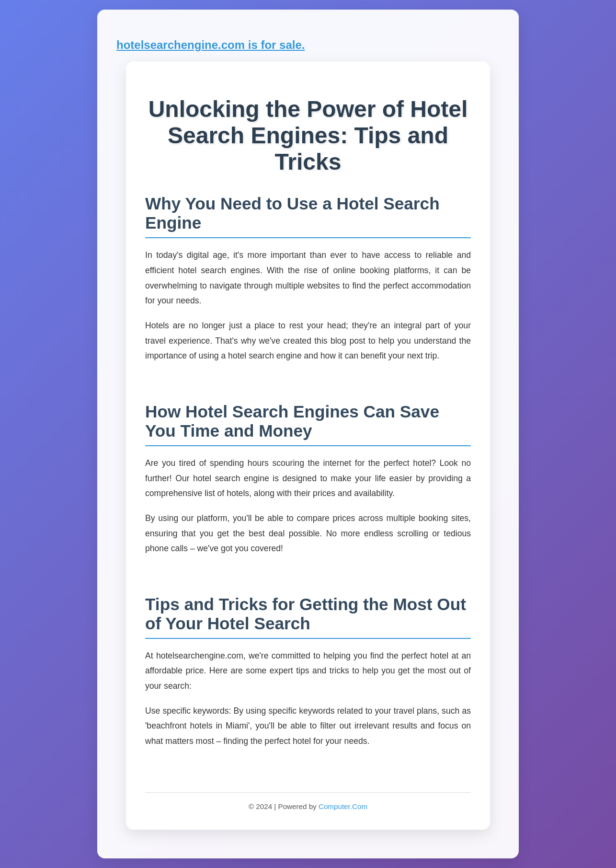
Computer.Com (343, 806)
